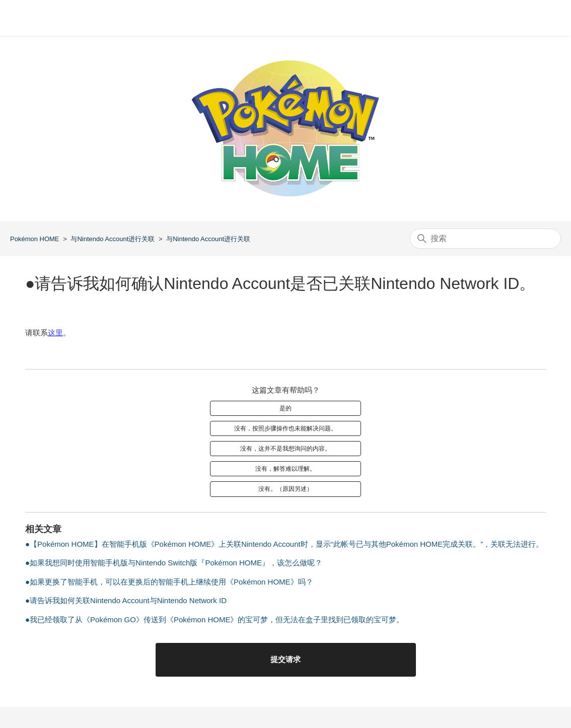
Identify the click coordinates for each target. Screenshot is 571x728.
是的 (285, 408)
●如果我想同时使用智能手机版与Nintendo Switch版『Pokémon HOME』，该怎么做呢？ (174, 563)
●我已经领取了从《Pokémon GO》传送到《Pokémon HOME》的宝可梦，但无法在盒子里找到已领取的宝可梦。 (215, 620)
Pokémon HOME (35, 239)
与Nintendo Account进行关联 (113, 239)
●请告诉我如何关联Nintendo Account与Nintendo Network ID (126, 600)
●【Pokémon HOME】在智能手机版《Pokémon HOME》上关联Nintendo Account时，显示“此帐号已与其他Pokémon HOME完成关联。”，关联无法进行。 (284, 544)
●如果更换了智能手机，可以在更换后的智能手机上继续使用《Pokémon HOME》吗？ (169, 582)
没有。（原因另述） (285, 489)
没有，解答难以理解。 (285, 469)
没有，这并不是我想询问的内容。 (285, 449)
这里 (55, 333)
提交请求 (285, 659)
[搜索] (485, 239)
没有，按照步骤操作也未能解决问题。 (285, 428)
